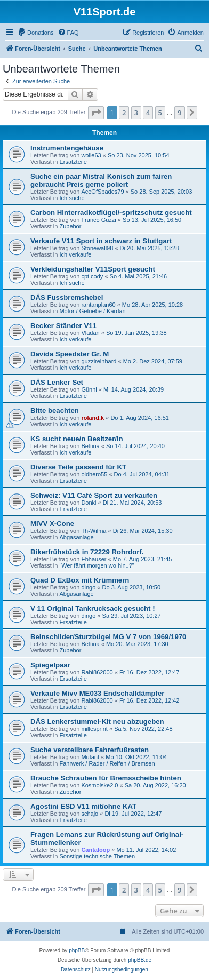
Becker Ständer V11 (63, 326)
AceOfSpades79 (102, 192)
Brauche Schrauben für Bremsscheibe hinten (106, 778)
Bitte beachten (55, 411)
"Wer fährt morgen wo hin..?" (97, 565)
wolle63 (91, 155)
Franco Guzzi (98, 220)
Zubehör (70, 226)
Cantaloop (95, 850)
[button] (96, 113)
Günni (89, 389)
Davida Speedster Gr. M (70, 354)
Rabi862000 (97, 672)
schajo (90, 814)
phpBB (77, 950)
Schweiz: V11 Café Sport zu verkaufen (94, 495)
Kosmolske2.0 (99, 785)
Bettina (90, 446)
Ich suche (72, 198)
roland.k (93, 418)
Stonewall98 (97, 248)
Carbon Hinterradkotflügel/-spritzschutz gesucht (111, 213)
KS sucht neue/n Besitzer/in (77, 439)
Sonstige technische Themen (97, 856)
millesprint (94, 729)
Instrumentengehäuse (67, 148)
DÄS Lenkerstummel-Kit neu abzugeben (97, 722)
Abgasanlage (76, 537)
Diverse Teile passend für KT (78, 467)
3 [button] (136, 113)
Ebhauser (94, 559)
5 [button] (160, 113)
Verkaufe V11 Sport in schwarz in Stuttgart (101, 241)
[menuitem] (36, 33)
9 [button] (179, 113)
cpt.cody (92, 276)
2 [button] (124, 113)
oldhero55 (94, 474)
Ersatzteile (73, 162)
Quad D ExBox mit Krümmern (80, 580)
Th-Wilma (94, 531)
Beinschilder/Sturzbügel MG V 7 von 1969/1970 (108, 637)
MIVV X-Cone (52, 524)
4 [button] (148, 113)
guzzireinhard (99, 361)
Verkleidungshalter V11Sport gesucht (93, 269)
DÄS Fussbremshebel (67, 297)
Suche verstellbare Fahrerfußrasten (90, 750)
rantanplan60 (98, 305)
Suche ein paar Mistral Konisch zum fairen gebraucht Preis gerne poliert (101, 180)
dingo (88, 587)
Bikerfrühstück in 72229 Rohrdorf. (87, 552)
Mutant (90, 757)
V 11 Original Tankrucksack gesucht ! (93, 608)
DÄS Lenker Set (57, 382)
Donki (89, 503)
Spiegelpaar (50, 665)
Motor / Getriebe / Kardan (92, 311)
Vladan (90, 333)
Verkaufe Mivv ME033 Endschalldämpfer (97, 693)
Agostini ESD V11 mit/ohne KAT (83, 806)
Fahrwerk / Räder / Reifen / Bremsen (107, 763)
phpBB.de (140, 960)
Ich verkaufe (75, 254)
